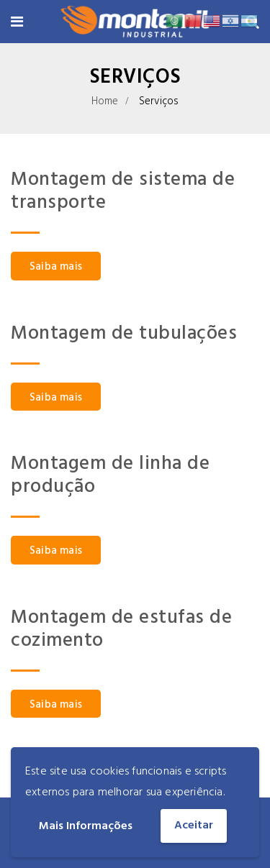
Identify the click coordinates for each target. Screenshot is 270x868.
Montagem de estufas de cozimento (121, 630)
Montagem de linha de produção (110, 476)
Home (105, 101)
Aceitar (194, 826)
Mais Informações (86, 826)
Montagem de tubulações (124, 334)
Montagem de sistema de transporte (123, 192)
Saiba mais (56, 267)
